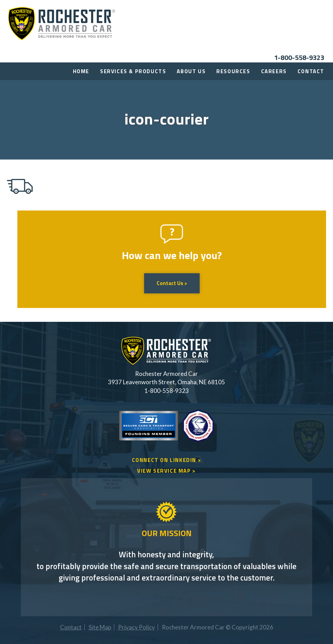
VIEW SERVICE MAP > (166, 471)
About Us (191, 71)
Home (81, 71)
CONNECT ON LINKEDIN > (167, 460)
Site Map (100, 627)
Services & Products (133, 71)
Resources (233, 71)
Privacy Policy (136, 627)
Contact (311, 71)
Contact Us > (172, 283)
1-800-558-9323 (299, 57)
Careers (274, 71)
